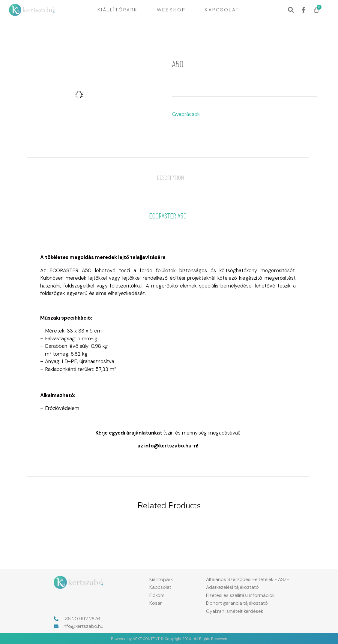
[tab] (170, 177)
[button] (291, 10)
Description (170, 177)
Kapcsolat (222, 10)
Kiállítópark (118, 10)
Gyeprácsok (186, 114)
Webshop (171, 10)
